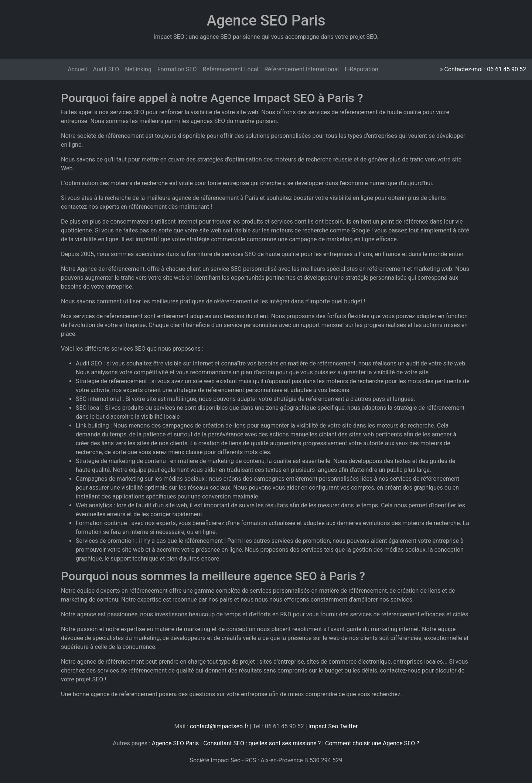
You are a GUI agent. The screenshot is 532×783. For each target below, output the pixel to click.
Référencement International (301, 69)
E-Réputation (362, 69)
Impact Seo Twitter (333, 726)
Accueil (77, 69)
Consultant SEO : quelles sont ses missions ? (262, 743)
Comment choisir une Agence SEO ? (372, 743)
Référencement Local (231, 69)
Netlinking (138, 69)
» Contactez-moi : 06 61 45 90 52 (483, 69)
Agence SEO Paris (175, 743)
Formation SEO (177, 69)
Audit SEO (106, 69)
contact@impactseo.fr (219, 726)
